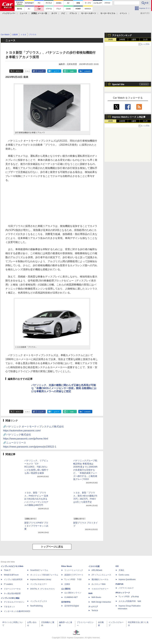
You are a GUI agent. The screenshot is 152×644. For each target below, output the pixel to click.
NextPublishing (36, 606)
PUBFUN (119, 584)
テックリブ (93, 607)
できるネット (9, 607)
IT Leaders (8, 584)
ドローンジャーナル (12, 589)
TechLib (95, 611)
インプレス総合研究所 (13, 579)
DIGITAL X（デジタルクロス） (43, 589)
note (72, 71)
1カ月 (145, 40)
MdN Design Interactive (101, 602)
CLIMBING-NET (71, 597)
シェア (41, 71)
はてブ (56, 71)
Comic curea (124, 575)
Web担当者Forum (11, 575)
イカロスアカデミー (100, 589)
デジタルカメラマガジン (14, 602)
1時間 (111, 40)
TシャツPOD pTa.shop (129, 597)
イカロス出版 (94, 566)
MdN (90, 593)
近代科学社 (66, 602)
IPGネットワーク (123, 593)
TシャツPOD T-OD (73, 579)
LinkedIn (87, 71)
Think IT (7, 570)
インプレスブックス (39, 601)
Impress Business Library (41, 579)
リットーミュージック (74, 570)
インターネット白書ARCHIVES (17, 611)
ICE (117, 566)
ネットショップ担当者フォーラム (44, 575)
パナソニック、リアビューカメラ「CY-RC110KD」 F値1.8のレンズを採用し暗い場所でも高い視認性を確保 (36, 467)
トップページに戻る (52, 547)
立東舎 (67, 584)
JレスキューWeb (98, 584)
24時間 (122, 40)
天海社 (121, 570)
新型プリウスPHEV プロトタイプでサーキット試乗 (36, 526)
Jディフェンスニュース (101, 575)
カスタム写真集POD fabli (130, 601)
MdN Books (96, 597)
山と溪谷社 (66, 589)
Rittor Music (67, 566)
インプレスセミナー (39, 584)
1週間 (134, 40)
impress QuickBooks (127, 579)
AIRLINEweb (97, 570)
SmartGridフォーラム (39, 570)
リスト (27, 71)
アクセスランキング (122, 35)
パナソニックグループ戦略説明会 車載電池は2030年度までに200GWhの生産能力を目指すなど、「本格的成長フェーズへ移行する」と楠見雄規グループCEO (85, 470)
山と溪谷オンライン (73, 593)
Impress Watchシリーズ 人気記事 (129, 117)
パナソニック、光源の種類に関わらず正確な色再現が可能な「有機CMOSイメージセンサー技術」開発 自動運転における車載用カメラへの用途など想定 (64, 388)
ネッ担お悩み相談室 (12, 593)
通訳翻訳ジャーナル (100, 579)
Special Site (118, 84)
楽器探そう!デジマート (74, 575)
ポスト (18, 71)
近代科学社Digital (72, 606)
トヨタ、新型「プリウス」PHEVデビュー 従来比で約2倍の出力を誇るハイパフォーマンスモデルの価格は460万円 (36, 499)
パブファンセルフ (126, 588)
